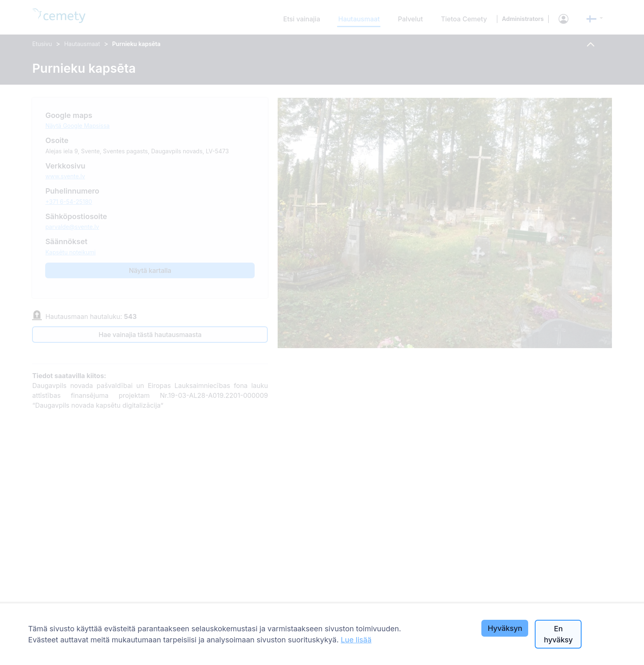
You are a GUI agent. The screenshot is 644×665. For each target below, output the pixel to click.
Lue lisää (356, 640)
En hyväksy (558, 634)
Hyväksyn (505, 628)
